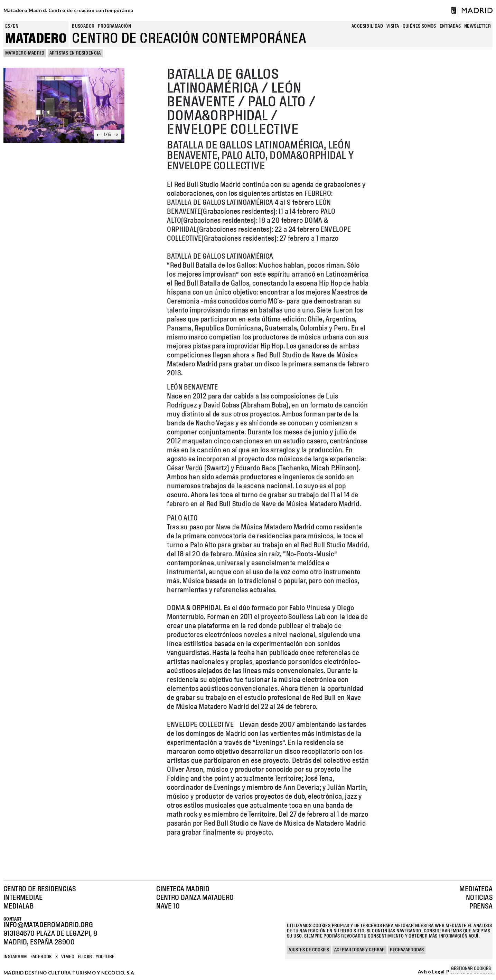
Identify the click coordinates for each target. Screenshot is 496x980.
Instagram (15, 957)
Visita (393, 26)
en (16, 26)
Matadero (36, 39)
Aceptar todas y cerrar (359, 950)
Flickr (85, 957)
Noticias (479, 898)
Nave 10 (168, 906)
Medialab (18, 906)
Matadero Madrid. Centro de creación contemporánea (68, 10)
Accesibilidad (367, 26)
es (8, 26)
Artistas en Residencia (75, 53)
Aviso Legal (431, 972)
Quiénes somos (419, 26)
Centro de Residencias (40, 889)
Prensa (481, 906)
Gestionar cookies (471, 969)
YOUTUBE (105, 957)
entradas (450, 26)
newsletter (478, 26)
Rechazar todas (407, 950)
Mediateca (476, 889)
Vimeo (68, 957)
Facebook (41, 957)
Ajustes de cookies (309, 950)
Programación (114, 26)
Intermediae (23, 898)
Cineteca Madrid (183, 889)
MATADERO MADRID (25, 53)
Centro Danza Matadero (195, 898)
